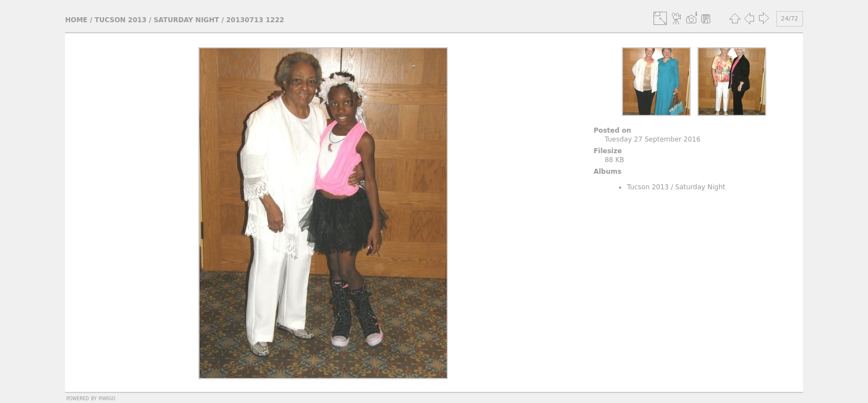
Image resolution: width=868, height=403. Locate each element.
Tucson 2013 (120, 20)
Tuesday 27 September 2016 (652, 139)
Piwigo (107, 398)
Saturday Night (186, 20)
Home (76, 20)
